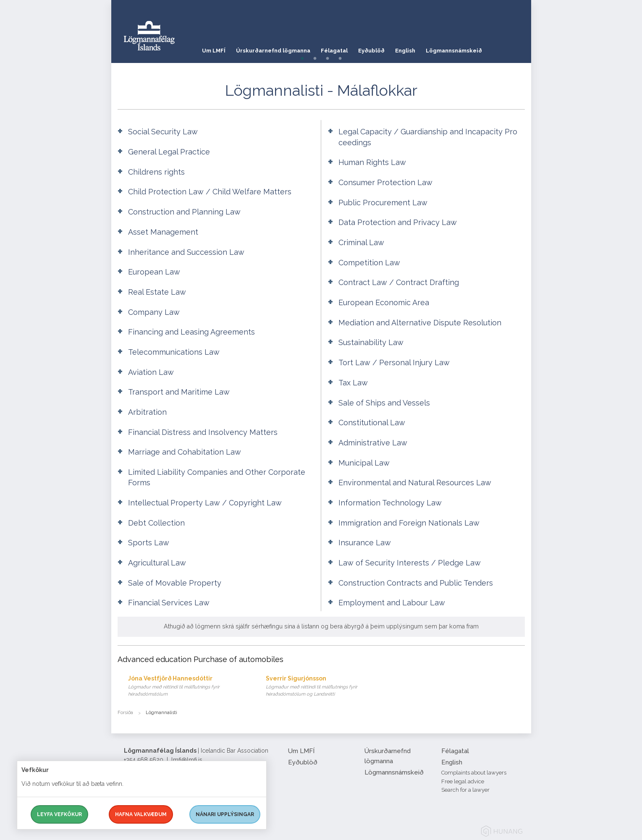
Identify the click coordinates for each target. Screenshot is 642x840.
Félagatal (341, 48)
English (419, 48)
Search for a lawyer (465, 790)
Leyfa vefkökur (59, 814)
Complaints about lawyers (474, 773)
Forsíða (125, 713)
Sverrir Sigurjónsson (326, 687)
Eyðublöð (382, 48)
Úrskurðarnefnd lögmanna (276, 48)
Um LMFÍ (214, 48)
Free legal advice (463, 781)
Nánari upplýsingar (225, 814)
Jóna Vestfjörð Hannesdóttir (189, 687)
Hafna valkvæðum (141, 814)
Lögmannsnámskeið (472, 48)
